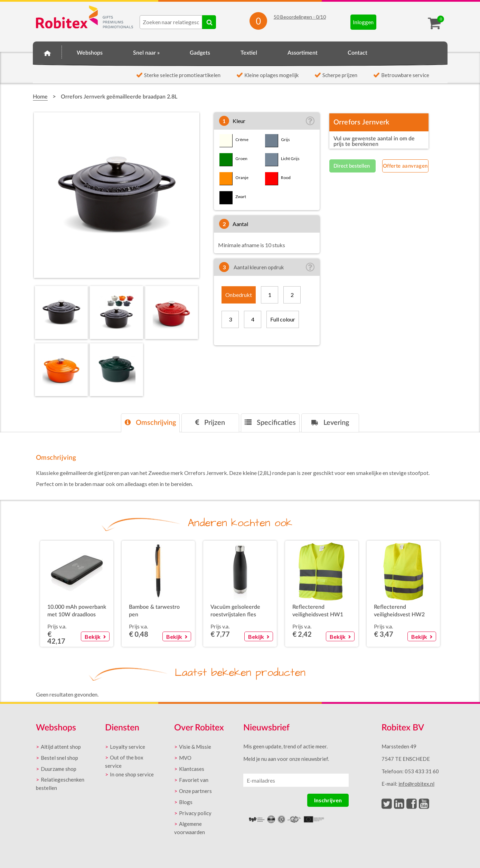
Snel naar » (146, 53)
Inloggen (363, 22)
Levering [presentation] (330, 423)
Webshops (90, 53)
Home (47, 52)
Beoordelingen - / (300, 17)
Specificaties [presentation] (270, 423)
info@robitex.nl (416, 784)
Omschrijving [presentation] (150, 423)
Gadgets (200, 53)
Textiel (249, 53)
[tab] (150, 423)
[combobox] (171, 22)
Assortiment (303, 53)
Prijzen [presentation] (210, 423)
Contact (357, 53)
